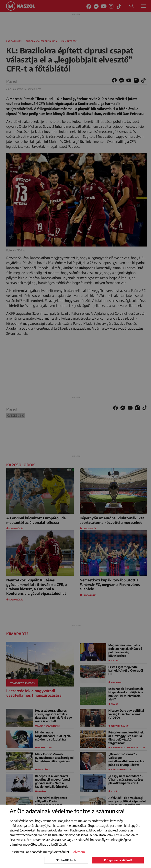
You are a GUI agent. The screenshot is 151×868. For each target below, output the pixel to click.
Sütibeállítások (66, 860)
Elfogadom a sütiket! (118, 860)
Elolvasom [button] (78, 852)
